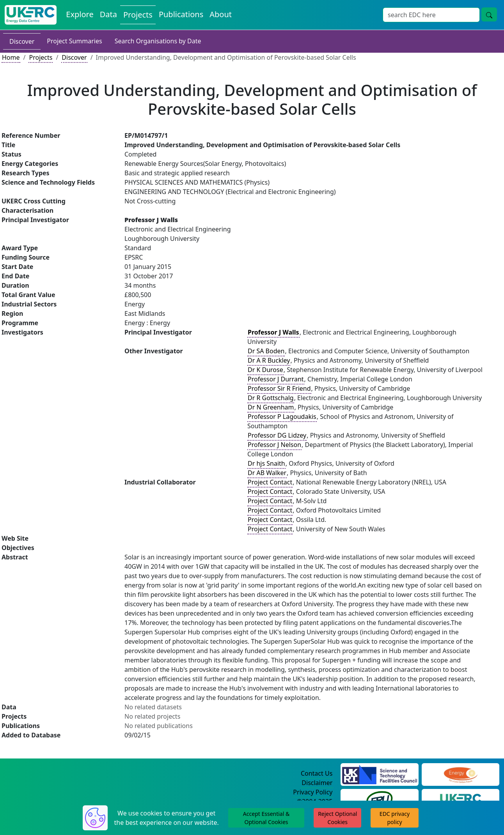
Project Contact (270, 482)
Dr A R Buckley (269, 360)
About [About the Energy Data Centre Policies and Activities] (221, 14)
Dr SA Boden (266, 351)
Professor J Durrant (276, 379)
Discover (22, 41)
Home (11, 57)
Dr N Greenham (271, 407)
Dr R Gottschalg (271, 398)
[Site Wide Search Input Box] (431, 15)
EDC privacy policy (395, 818)
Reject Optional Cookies (337, 818)
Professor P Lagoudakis (282, 417)
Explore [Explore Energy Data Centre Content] (80, 14)
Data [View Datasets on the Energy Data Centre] (108, 14)
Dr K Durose (265, 370)
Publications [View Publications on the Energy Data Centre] (181, 14)
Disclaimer (317, 783)
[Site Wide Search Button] (489, 14)
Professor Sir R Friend (279, 388)
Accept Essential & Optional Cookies (266, 818)
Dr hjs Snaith (266, 463)
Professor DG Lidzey (277, 435)
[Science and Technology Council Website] (379, 774)
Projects (41, 57)
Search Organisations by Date (158, 41)
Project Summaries (74, 41)
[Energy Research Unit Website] (380, 799)
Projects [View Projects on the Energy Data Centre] (138, 15)
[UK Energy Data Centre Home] (31, 15)
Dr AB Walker (267, 473)
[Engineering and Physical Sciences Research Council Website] (461, 774)
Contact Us (317, 773)
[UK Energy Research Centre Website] (461, 799)
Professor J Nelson (274, 445)
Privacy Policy (313, 792)
